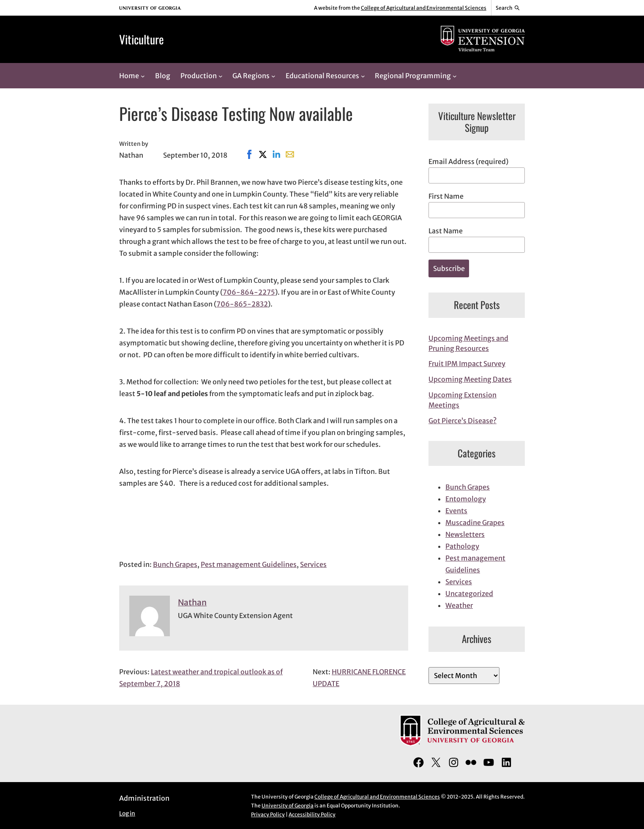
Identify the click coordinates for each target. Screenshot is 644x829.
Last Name (446, 231)
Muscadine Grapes (475, 523)
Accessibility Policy (312, 814)
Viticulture (142, 39)
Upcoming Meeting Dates (470, 379)
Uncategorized (469, 594)
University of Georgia (288, 806)
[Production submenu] (221, 76)
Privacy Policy (268, 814)
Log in (127, 814)
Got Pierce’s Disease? (463, 421)
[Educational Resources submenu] (363, 76)
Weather (459, 605)
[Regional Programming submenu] (455, 76)
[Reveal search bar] (508, 8)
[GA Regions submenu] (273, 76)
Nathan (192, 602)
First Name (446, 196)
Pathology (462, 546)
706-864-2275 (249, 292)
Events (456, 511)
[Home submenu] (143, 76)
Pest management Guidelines (249, 564)
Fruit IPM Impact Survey (467, 364)
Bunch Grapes (175, 564)
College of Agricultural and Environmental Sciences (424, 8)
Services (313, 564)
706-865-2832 (242, 304)
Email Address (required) (468, 161)
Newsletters (465, 534)
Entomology (466, 499)
